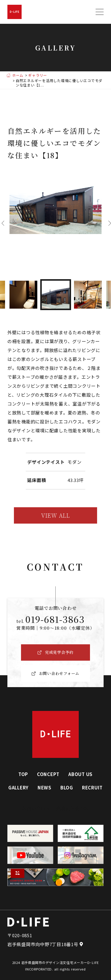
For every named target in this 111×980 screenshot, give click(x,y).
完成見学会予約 (73, 808)
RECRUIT (92, 787)
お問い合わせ (36, 808)
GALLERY (18, 787)
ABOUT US (81, 774)
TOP (23, 774)
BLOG (67, 787)
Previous (1, 223)
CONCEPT (48, 774)
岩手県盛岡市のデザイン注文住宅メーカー (54, 962)
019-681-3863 (55, 619)
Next (108, 223)
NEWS (45, 787)
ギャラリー (38, 75)
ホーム (18, 75)
